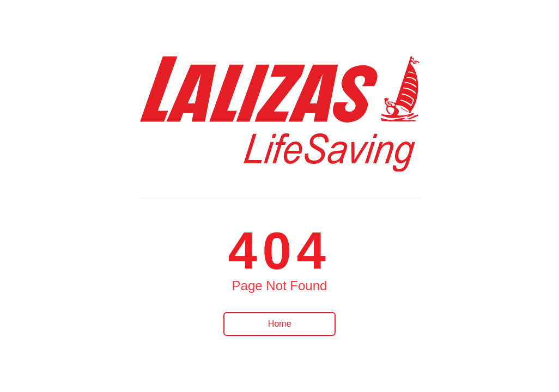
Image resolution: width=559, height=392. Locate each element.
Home (280, 324)
